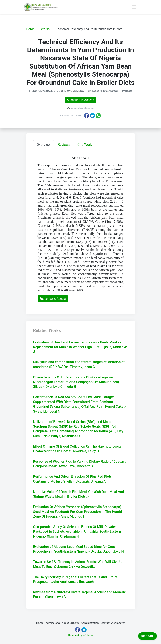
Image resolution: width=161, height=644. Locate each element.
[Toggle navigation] (134, 7)
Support (147, 636)
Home (31, 29)
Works (45, 29)
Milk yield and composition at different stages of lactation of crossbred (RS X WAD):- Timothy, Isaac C (79, 364)
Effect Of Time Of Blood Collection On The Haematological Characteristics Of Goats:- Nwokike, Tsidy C (77, 449)
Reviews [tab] (64, 145)
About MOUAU (70, 623)
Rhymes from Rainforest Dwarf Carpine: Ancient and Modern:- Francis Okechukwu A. (80, 594)
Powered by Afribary (80, 635)
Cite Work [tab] (85, 145)
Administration (90, 623)
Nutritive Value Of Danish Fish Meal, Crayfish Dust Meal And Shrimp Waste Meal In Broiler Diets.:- (79, 494)
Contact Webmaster (113, 623)
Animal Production (82, 109)
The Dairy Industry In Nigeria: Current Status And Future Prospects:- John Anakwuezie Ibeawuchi (75, 579)
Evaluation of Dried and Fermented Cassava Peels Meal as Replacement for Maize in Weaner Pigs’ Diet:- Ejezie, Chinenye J (80, 347)
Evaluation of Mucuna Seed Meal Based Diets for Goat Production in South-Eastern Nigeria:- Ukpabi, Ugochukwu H (78, 549)
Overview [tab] (44, 145)
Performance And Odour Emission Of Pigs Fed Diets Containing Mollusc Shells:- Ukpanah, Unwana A (73, 479)
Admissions (53, 623)
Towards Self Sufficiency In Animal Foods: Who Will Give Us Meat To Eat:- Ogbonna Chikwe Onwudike (78, 564)
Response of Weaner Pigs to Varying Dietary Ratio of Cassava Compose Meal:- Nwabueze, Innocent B (80, 464)
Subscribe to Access (80, 100)
